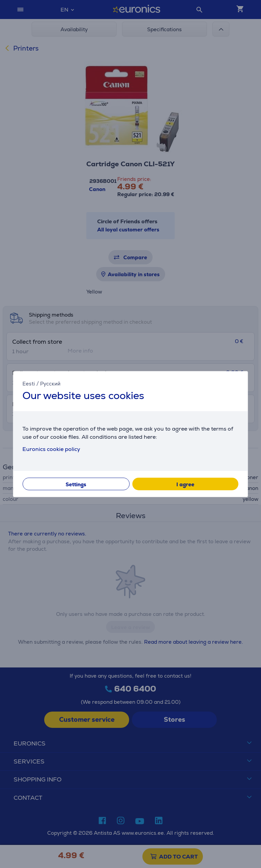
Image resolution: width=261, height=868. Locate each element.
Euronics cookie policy (51, 449)
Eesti (29, 384)
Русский (50, 384)
